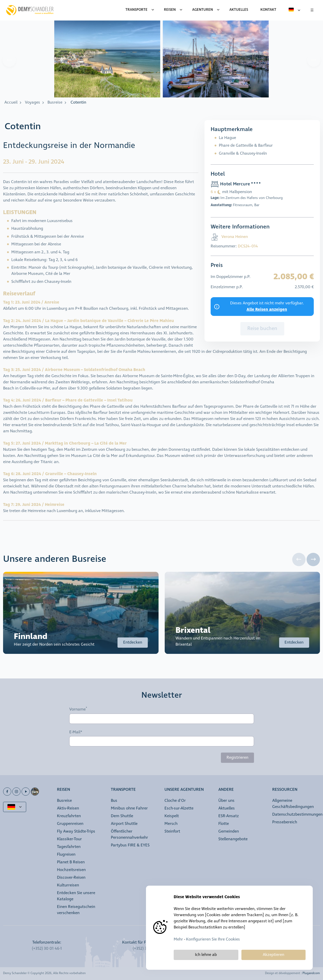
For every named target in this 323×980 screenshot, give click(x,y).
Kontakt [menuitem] (268, 10)
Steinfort (172, 831)
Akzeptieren (273, 955)
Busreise (55, 102)
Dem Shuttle (122, 816)
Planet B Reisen (71, 862)
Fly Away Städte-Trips (76, 831)
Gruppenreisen (70, 824)
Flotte (224, 824)
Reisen (170, 10)
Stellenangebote (233, 839)
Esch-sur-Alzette (179, 808)
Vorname (77, 709)
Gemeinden (229, 831)
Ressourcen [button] (285, 790)
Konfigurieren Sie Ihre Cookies (213, 939)
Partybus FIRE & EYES (130, 845)
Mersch (171, 824)
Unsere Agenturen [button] (184, 790)
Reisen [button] (63, 790)
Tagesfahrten (69, 847)
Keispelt (172, 816)
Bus (114, 801)
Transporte (136, 10)
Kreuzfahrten (69, 816)
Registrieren (237, 758)
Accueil (11, 102)
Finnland (31, 637)
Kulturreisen (68, 885)
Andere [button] (226, 790)
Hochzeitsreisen (71, 870)
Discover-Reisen (71, 878)
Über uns (226, 801)
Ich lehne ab (206, 955)
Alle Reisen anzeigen (267, 309)
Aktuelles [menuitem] (239, 10)
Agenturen (203, 10)
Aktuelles (227, 808)
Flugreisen (66, 854)
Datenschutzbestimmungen (297, 814)
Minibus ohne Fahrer (129, 808)
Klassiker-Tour (69, 839)
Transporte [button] (123, 790)
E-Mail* (76, 732)
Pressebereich (285, 822)
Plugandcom (311, 973)
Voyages (32, 102)
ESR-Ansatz (229, 816)
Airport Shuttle (124, 824)
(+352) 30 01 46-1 (47, 949)
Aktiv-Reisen (68, 808)
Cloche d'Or (175, 801)
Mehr (178, 939)
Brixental (193, 630)
